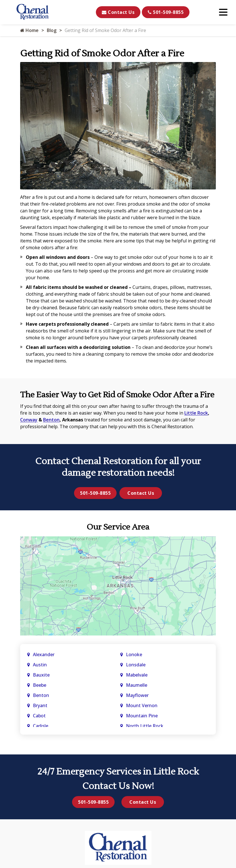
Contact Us (118, 12)
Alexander (44, 654)
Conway (29, 420)
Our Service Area (118, 527)
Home (29, 30)
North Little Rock (145, 726)
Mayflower (138, 695)
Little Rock (196, 413)
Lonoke (134, 654)
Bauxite (41, 675)
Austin (40, 665)
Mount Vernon (142, 705)
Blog (52, 30)
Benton (51, 420)
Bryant (40, 705)
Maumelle (137, 685)
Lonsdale (136, 665)
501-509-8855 (166, 12)
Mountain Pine (142, 716)
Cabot (40, 716)
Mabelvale (137, 675)
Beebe (40, 685)
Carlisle (41, 726)
